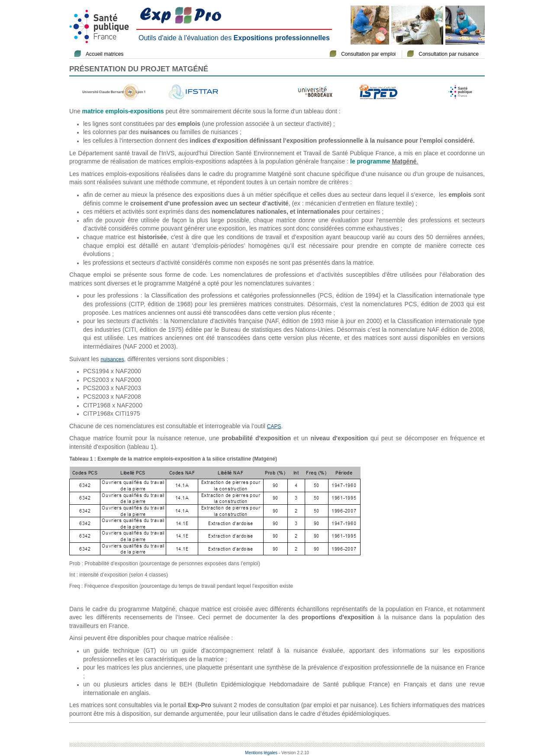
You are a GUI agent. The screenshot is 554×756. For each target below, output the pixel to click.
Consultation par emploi (368, 54)
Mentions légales (261, 753)
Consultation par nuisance (449, 54)
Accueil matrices (105, 54)
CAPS (274, 426)
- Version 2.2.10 (294, 753)
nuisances (112, 359)
